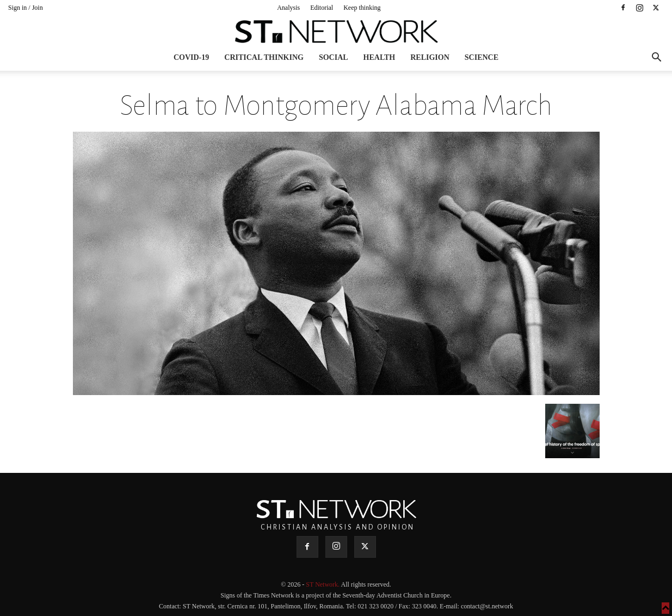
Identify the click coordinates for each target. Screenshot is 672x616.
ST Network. (323, 584)
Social (334, 57)
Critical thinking (264, 57)
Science (482, 57)
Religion (430, 57)
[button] (656, 58)
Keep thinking (362, 8)
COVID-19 (191, 57)
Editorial (322, 8)
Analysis (288, 8)
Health (380, 57)
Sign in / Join (26, 8)
